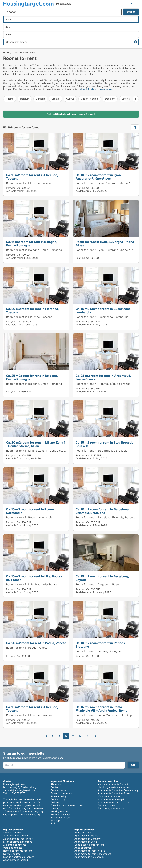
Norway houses (12, 854)
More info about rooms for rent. (97, 89)
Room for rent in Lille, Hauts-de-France (32, 584)
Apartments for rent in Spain (114, 793)
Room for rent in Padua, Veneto (27, 648)
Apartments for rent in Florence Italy (118, 790)
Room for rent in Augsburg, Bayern (99, 584)
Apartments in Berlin (86, 842)
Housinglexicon (59, 811)
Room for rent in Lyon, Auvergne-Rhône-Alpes (106, 183)
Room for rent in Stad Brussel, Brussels (101, 451)
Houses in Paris (83, 833)
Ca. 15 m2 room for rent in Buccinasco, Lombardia (103, 310)
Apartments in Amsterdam (89, 857)
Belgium (25, 99)
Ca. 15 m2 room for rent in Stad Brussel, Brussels (104, 444)
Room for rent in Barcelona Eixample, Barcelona (107, 517)
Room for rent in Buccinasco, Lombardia (102, 317)
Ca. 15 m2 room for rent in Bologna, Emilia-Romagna (32, 244)
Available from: (14, 191)
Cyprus (70, 99)
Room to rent (29, 53)
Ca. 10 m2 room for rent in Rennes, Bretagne (101, 645)
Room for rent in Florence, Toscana (29, 183)
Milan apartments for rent (18, 842)
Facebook (5, 818)
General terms (58, 790)
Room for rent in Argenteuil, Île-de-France (103, 384)
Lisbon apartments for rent (89, 845)
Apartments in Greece (16, 836)
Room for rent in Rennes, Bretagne (98, 651)
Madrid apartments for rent (19, 857)
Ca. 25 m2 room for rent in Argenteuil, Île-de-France (103, 377)
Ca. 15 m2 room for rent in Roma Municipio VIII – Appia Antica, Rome (102, 709)
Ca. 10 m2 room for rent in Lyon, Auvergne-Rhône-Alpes (99, 177)
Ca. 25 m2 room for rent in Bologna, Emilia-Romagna (32, 377)
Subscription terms (61, 793)
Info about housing (61, 817)
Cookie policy (58, 799)
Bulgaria (40, 99)
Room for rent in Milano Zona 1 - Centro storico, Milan (42, 451)
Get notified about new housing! (132, 4)
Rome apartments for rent (18, 851)
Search (131, 12)
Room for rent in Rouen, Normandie (29, 517)
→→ (95, 736)
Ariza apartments (84, 848)
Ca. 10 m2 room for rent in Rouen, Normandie (30, 511)
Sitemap (55, 820)
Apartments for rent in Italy (18, 839)
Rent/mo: (12, 188)
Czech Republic (90, 99)
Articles (55, 802)
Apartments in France (86, 836)
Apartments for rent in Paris (90, 851)
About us (56, 784)
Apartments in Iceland (16, 860)
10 (66, 736)
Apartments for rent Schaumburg (93, 854)
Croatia (55, 99)
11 (73, 736)
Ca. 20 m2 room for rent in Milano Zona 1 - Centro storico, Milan (36, 444)
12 (80, 736)
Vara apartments (13, 848)
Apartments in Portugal (111, 799)
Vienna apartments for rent (113, 784)
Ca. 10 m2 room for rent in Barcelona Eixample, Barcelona (102, 511)
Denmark (110, 99)
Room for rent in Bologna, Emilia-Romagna (34, 250)
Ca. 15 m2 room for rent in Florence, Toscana (32, 177)
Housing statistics (61, 814)
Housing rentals (11, 52)
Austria (10, 99)
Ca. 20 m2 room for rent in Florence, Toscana (32, 310)
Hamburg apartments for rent (114, 787)
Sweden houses (12, 833)
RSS (53, 823)
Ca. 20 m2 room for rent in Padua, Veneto (36, 643)
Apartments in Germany (88, 839)
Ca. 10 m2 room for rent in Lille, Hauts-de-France (34, 578)
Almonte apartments (15, 845)
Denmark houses (107, 805)
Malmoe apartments (109, 796)
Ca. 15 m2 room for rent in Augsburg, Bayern (102, 578)
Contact (55, 787)
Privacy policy (59, 796)
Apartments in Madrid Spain (114, 802)
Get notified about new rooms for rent (71, 114)
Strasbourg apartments (111, 808)
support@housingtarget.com (19, 790)
